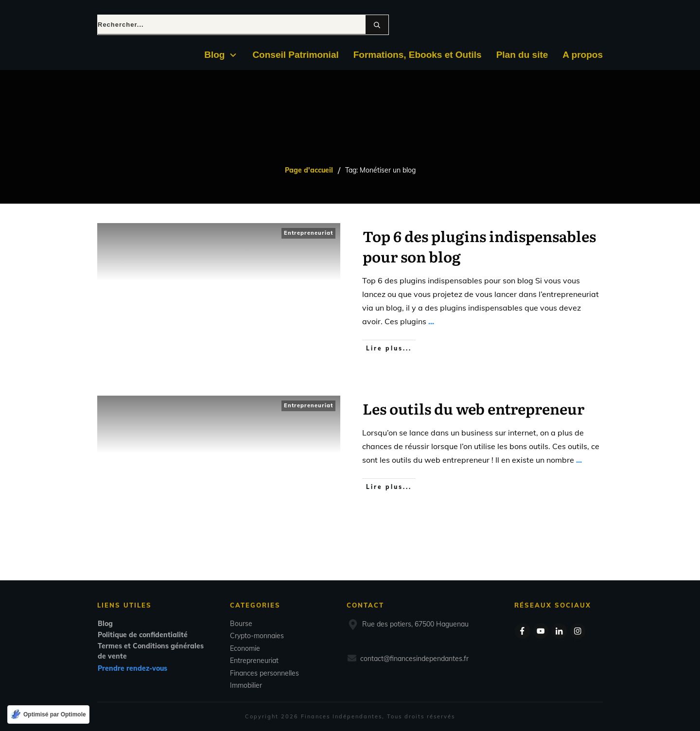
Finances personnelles (264, 673)
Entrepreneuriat (308, 233)
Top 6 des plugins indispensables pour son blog (479, 246)
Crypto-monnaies (257, 636)
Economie (245, 648)
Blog (105, 624)
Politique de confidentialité (143, 635)
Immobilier (246, 685)
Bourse (241, 624)
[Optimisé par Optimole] (48, 714)
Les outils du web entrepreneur (473, 408)
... (431, 321)
